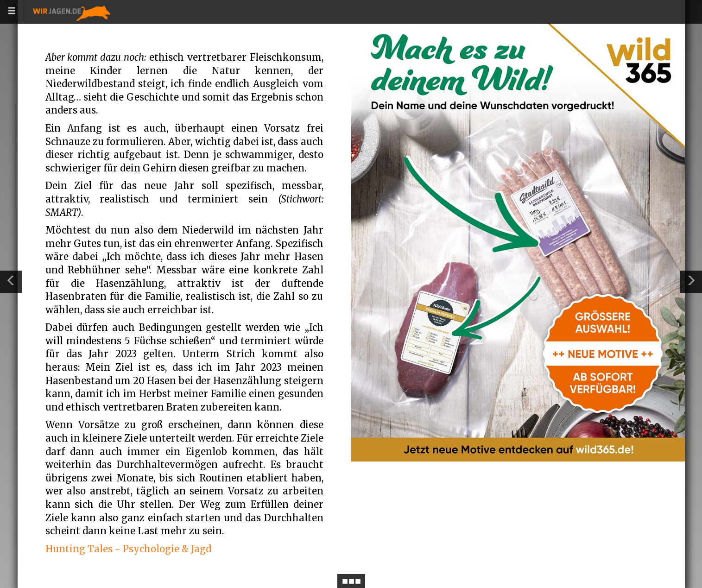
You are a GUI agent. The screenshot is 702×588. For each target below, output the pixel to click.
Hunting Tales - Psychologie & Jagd (128, 549)
